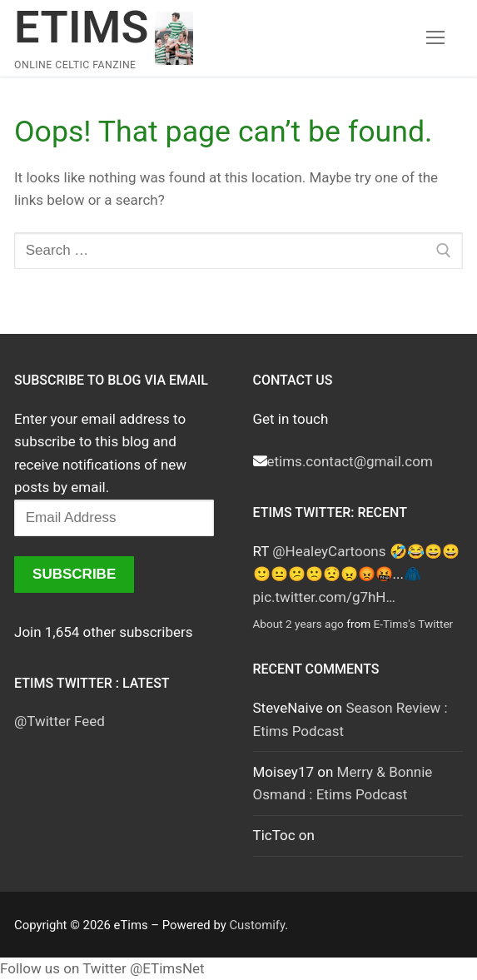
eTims (82, 27)
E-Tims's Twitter (413, 624)
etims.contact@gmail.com (350, 461)
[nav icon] (435, 38)
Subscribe (74, 574)
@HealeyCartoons (329, 551)
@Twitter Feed (60, 721)
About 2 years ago (298, 624)
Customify (257, 925)
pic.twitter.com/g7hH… (324, 597)
